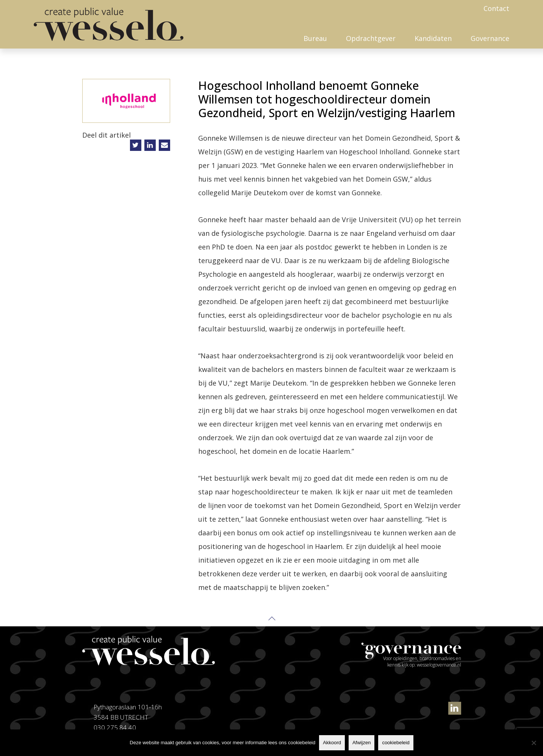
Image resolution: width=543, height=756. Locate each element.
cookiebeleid (396, 743)
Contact (496, 8)
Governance (490, 38)
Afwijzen (361, 743)
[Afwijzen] (534, 743)
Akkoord (332, 743)
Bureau (315, 38)
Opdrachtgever (371, 38)
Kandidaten (433, 38)
